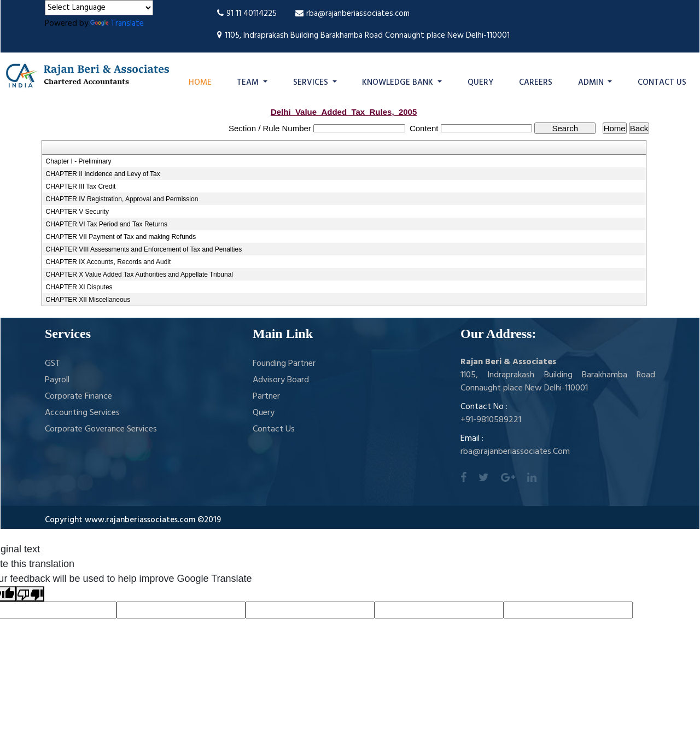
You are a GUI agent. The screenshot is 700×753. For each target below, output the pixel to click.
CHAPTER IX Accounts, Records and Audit (109, 262)
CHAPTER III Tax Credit (81, 186)
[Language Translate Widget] (99, 8)
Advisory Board (281, 380)
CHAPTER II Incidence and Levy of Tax (103, 174)
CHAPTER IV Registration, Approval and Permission (122, 199)
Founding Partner (284, 364)
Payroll (57, 380)
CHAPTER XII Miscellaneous (88, 300)
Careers (536, 83)
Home (200, 83)
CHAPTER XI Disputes (79, 287)
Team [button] (249, 83)
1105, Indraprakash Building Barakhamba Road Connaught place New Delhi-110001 (363, 36)
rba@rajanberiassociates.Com (515, 452)
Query (480, 83)
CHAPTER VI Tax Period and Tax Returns (107, 224)
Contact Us (662, 83)
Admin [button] (592, 83)
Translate (117, 24)
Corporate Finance (78, 396)
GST (52, 364)
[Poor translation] (30, 594)
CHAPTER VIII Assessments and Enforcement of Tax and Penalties (144, 249)
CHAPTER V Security (77, 212)
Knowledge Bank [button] (399, 83)
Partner (266, 396)
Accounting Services (82, 413)
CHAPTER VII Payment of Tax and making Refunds (121, 237)
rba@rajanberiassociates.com (352, 14)
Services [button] (312, 83)
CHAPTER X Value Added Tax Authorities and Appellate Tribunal (139, 275)
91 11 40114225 (247, 14)
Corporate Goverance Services (101, 429)
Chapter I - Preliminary (79, 161)
